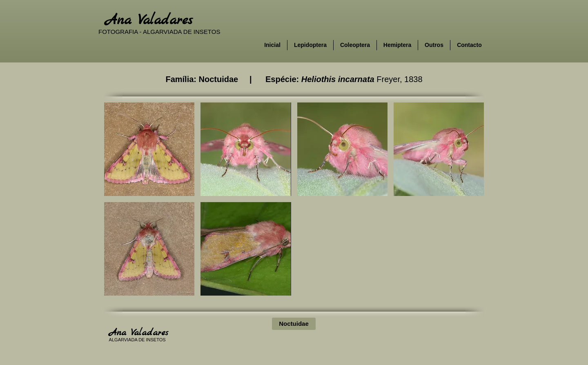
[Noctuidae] (294, 324)
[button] (149, 149)
